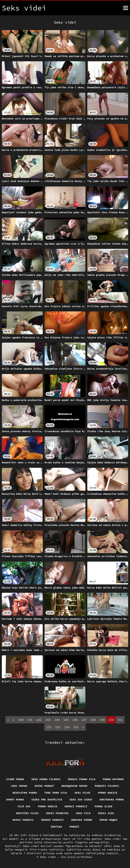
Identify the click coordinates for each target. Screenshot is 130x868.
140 (21, 720)
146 (75, 720)
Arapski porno (82, 820)
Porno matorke (113, 779)
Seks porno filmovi (46, 779)
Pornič (74, 827)
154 (67, 727)
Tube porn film (56, 793)
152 (49, 727)
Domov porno (15, 800)
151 (120, 720)
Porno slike (104, 806)
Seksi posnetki (57, 813)
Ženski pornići (52, 820)
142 (39, 720)
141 (30, 720)
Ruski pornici (23, 820)
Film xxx (24, 806)
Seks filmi (82, 793)
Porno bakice (108, 793)
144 (57, 720)
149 (102, 720)
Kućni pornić (44, 786)
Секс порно (19, 786)
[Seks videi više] (126, 8)
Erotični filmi (27, 813)
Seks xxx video (81, 800)
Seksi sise (106, 813)
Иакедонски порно (74, 786)
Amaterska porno (112, 800)
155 (76, 727)
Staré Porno (15, 779)
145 (66, 720)
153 (58, 727)
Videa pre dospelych (47, 800)
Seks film (83, 813)
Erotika (56, 827)
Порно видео (108, 820)
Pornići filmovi (107, 786)
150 (111, 720)
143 (48, 720)
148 (93, 720)
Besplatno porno (25, 793)
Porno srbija (48, 806)
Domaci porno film (82, 779)
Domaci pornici (76, 806)
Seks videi (49, 857)
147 (84, 720)
